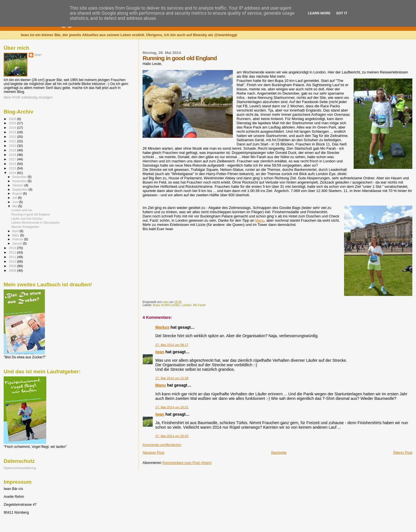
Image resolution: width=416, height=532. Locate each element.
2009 (13, 266)
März (16, 235)
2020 (13, 146)
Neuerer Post (153, 453)
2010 (13, 261)
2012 (13, 252)
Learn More (319, 13)
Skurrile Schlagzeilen (25, 227)
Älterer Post (403, 453)
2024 (13, 127)
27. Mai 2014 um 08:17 (172, 345)
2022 (13, 137)
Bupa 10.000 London (167, 305)
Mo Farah (199, 305)
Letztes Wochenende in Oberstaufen (36, 223)
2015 (13, 168)
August (18, 193)
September (21, 189)
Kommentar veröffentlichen (162, 445)
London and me (22, 210)
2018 (13, 155)
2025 (13, 123)
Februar (18, 239)
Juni (16, 202)
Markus (162, 327)
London (187, 305)
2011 (13, 257)
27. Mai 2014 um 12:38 (172, 378)
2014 (13, 173)
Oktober (18, 185)
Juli (15, 198)
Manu (260, 220)
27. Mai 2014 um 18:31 (172, 407)
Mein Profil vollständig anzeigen (28, 97)
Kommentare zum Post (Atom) (187, 463)
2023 (13, 132)
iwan (160, 352)
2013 (13, 248)
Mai (15, 206)
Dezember (20, 177)
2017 (13, 159)
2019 (13, 150)
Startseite (279, 453)
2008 (13, 270)
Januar (18, 243)
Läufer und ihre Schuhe (27, 219)
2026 (13, 119)
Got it (342, 13)
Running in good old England (30, 214)
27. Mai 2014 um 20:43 (172, 436)
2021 (13, 141)
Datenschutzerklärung (20, 468)
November (20, 181)
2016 (13, 164)
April (16, 231)
